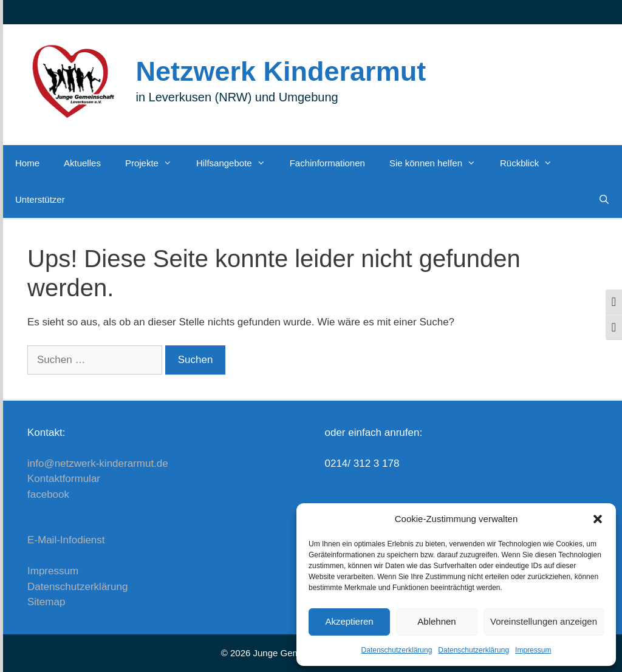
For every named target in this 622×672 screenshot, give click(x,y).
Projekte (155, 163)
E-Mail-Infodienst (66, 540)
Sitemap (46, 602)
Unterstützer (40, 199)
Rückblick (532, 163)
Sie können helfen (439, 163)
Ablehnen (436, 621)
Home (27, 163)
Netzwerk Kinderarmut (281, 71)
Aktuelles (82, 163)
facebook (48, 494)
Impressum (533, 650)
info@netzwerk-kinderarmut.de (98, 463)
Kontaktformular (64, 479)
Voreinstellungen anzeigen (544, 621)
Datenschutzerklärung (397, 650)
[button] (598, 519)
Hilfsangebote (237, 163)
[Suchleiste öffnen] (604, 200)
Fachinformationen (327, 163)
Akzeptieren (349, 621)
